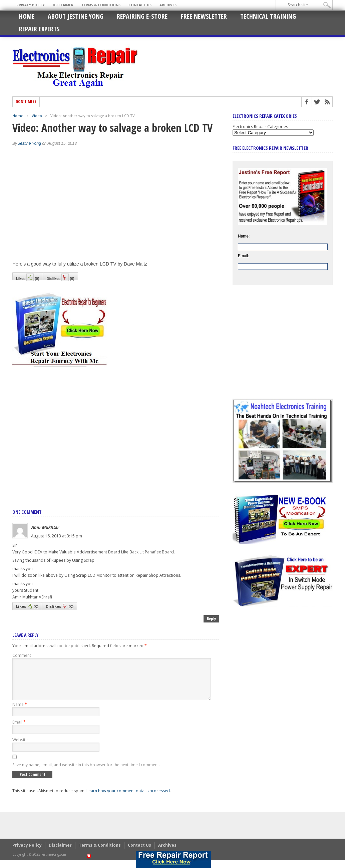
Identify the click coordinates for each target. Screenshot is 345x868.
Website (20, 748)
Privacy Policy (31, 5)
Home (27, 16)
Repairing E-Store (142, 16)
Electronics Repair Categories (260, 127)
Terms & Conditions (101, 5)
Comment (22, 655)
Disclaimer (63, 5)
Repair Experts (39, 29)
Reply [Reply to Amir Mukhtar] (211, 619)
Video (37, 116)
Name (20, 712)
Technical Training (268, 16)
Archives (168, 5)
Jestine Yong (30, 143)
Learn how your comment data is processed (128, 799)
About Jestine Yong (76, 16)
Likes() (28, 277)
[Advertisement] (116, 431)
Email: (243, 256)
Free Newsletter (204, 16)
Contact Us (140, 5)
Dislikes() (61, 277)
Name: (244, 236)
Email (19, 730)
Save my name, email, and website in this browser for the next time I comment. (86, 773)
